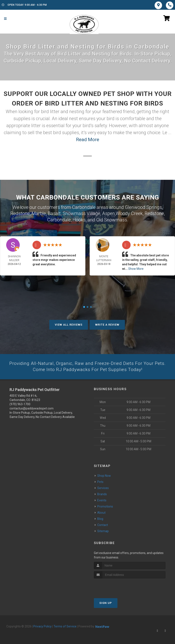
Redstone (20, 213)
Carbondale (59, 219)
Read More (88, 140)
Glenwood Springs (143, 207)
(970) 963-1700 (20, 404)
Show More (136, 268)
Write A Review (107, 324)
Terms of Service (65, 626)
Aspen (109, 213)
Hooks (79, 219)
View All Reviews (69, 324)
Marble (39, 213)
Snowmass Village (81, 213)
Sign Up (106, 603)
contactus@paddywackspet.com (32, 408)
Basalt (54, 213)
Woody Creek (129, 213)
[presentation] (116, 586)
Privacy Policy (42, 626)
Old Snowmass (112, 219)
